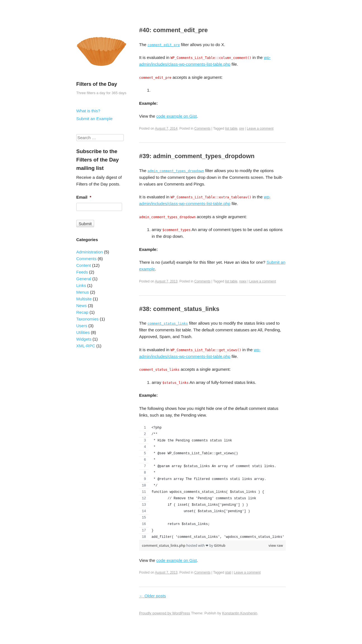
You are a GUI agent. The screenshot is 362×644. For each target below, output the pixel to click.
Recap (82, 312)
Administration (90, 252)
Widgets (84, 339)
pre (242, 129)
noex (243, 281)
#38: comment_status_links (179, 309)
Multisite (84, 299)
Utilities (83, 332)
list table (231, 129)
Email (84, 197)
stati (228, 572)
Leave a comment (260, 129)
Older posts (153, 596)
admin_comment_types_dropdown (176, 171)
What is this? (88, 111)
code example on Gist (176, 116)
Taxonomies (87, 319)
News (82, 306)
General (84, 279)
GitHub (220, 546)
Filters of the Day (97, 84)
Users (82, 326)
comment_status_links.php (164, 546)
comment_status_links (168, 324)
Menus (83, 292)
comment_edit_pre (164, 45)
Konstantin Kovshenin (240, 613)
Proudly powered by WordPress (165, 613)
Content (84, 265)
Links (81, 285)
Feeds (82, 272)
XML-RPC (86, 346)
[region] (212, 483)
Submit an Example (94, 119)
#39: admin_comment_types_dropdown (197, 156)
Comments (203, 129)
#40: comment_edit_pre (173, 30)
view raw (276, 546)
